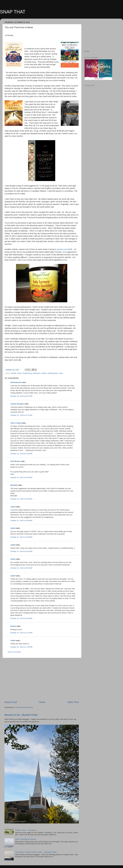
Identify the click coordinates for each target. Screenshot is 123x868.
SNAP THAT (13, 12)
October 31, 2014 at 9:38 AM (21, 520)
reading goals (52, 373)
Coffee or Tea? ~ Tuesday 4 (26, 830)
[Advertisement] (42, 679)
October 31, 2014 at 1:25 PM (21, 633)
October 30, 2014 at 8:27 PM (21, 396)
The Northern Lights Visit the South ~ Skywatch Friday (36, 852)
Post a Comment (14, 652)
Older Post (73, 702)
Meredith (14, 485)
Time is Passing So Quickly (25, 839)
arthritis (13, 373)
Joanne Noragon (17, 404)
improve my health (65, 249)
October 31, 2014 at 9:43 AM (21, 551)
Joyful (13, 507)
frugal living (27, 373)
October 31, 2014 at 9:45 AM (21, 618)
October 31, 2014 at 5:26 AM (21, 454)
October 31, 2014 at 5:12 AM (21, 415)
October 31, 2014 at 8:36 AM (21, 499)
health (44, 373)
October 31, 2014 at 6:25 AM (21, 477)
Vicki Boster (15, 461)
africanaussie (16, 382)
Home (42, 702)
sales (61, 373)
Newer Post (11, 702)
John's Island (16, 423)
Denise (13, 626)
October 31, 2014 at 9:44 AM (21, 568)
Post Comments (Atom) (24, 707)
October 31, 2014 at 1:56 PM (21, 647)
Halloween (37, 373)
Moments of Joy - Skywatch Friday (21, 715)
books (20, 373)
